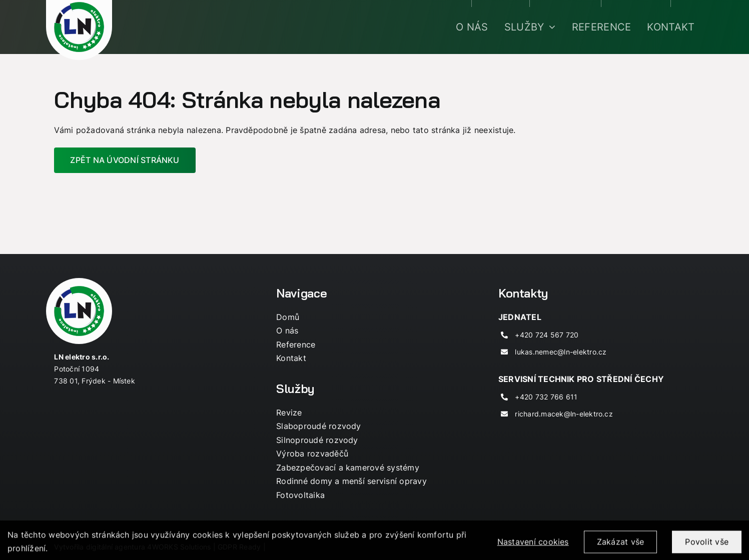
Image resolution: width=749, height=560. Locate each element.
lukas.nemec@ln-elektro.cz (561, 352)
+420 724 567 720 (547, 335)
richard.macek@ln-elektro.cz (564, 414)
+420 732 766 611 (546, 397)
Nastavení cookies (533, 547)
